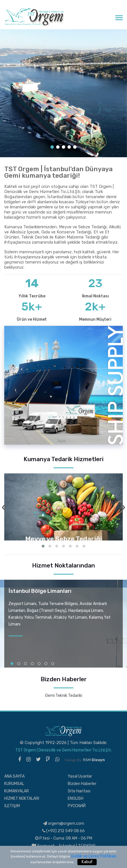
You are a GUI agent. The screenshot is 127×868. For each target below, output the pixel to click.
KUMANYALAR (17, 791)
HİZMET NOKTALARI (22, 798)
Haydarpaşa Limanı (86, 611)
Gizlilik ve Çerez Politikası (94, 856)
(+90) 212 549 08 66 (63, 831)
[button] (43, 546)
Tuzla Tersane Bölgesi (58, 604)
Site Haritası (79, 791)
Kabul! (87, 862)
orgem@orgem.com (64, 824)
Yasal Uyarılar (80, 776)
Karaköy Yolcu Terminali (30, 617)
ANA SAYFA (14, 776)
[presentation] (4, 507)
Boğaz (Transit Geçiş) (47, 611)
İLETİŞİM (12, 806)
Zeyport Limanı (22, 604)
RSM (94, 760)
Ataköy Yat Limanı (70, 617)
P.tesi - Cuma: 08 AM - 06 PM (64, 838)
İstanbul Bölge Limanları (40, 591)
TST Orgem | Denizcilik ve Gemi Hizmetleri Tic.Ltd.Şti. (63, 750)
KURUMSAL (14, 784)
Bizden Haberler (82, 784)
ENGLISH (76, 798)
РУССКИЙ (77, 806)
